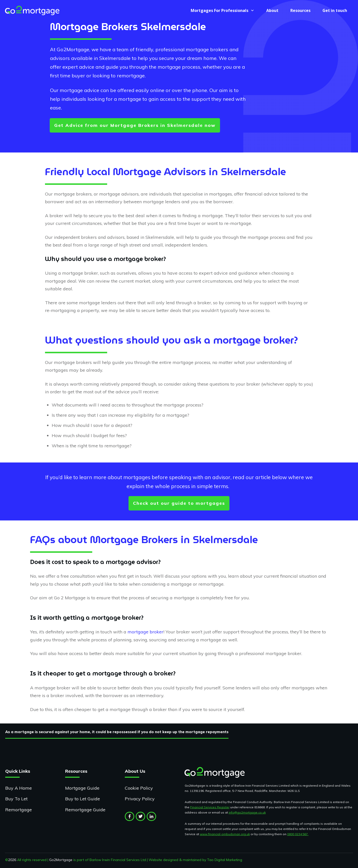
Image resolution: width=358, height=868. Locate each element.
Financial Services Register (210, 807)
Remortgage (19, 810)
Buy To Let (16, 799)
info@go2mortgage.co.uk (247, 812)
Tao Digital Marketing (225, 860)
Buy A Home (19, 788)
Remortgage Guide (85, 810)
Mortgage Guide (82, 788)
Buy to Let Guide (83, 799)
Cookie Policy (139, 788)
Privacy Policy (140, 799)
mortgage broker (145, 632)
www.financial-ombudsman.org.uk (225, 834)
